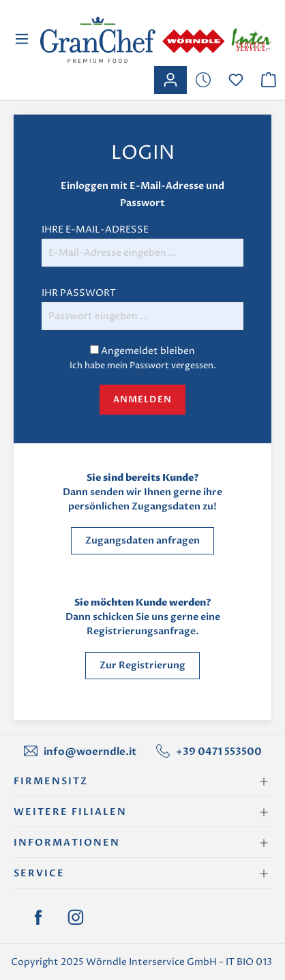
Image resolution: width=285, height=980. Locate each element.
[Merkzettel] (203, 80)
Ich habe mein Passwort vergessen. (143, 366)
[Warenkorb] (269, 80)
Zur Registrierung (142, 665)
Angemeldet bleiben (148, 351)
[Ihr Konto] (170, 80)
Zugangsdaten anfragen (142, 540)
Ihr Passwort (79, 293)
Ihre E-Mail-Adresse (95, 229)
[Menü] (24, 39)
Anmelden (142, 400)
